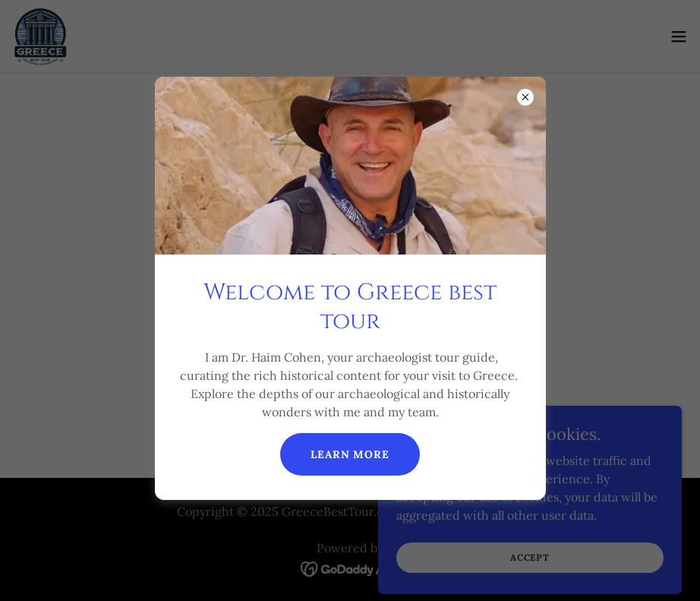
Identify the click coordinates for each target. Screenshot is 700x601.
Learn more (350, 454)
